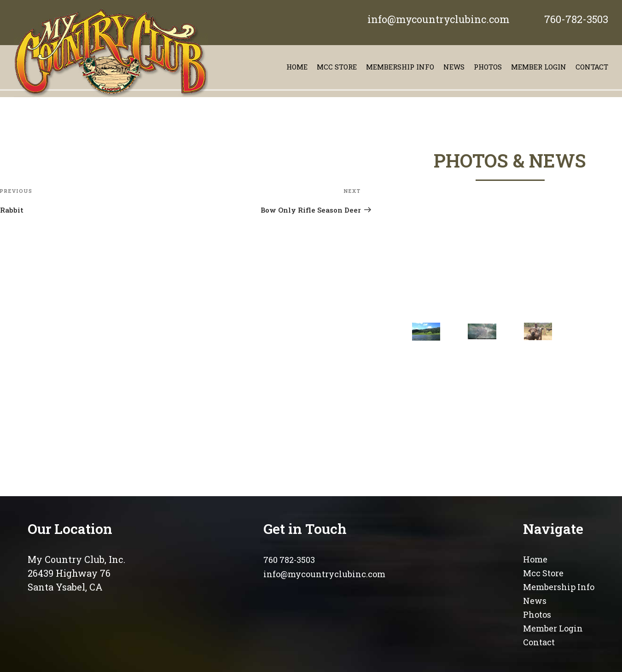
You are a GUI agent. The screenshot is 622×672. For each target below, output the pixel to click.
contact (592, 67)
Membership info (400, 67)
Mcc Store (543, 573)
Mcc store (337, 67)
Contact (539, 642)
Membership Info (559, 587)
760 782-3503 (289, 560)
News (454, 67)
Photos (488, 67)
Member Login (539, 67)
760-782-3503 (576, 19)
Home (297, 67)
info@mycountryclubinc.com (439, 19)
